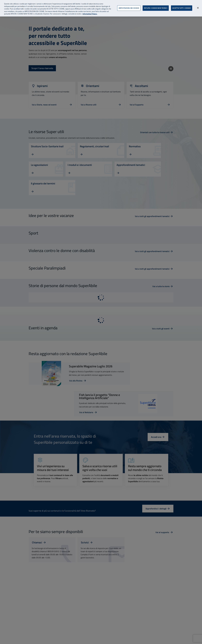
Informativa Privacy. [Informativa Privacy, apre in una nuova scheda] (90, 11)
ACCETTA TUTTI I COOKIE (182, 5)
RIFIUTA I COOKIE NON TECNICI (156, 5)
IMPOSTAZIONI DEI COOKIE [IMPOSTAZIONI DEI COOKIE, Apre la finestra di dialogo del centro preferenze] (129, 5)
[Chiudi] (198, 5)
